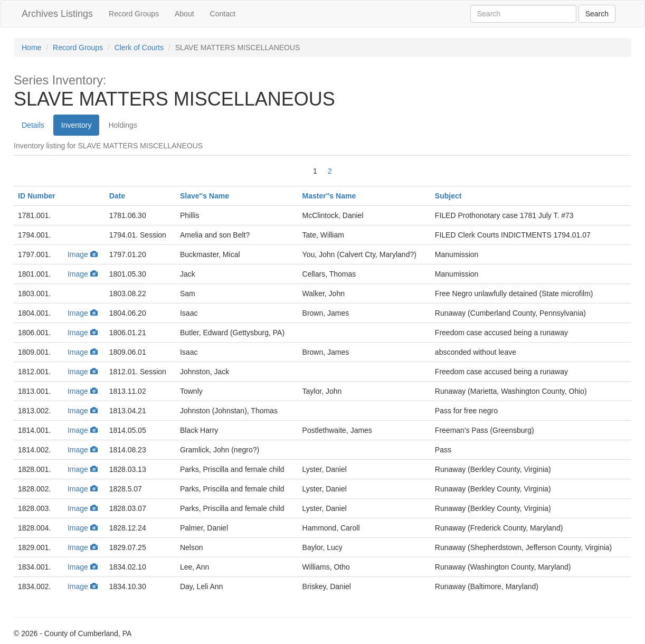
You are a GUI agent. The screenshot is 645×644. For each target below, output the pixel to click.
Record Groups (134, 14)
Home (31, 48)
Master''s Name (329, 196)
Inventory (77, 125)
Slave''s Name (205, 196)
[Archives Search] (597, 14)
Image (83, 254)
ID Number (37, 196)
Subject (448, 196)
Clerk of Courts (139, 48)
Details (33, 125)
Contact (223, 14)
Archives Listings (57, 14)
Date (117, 196)
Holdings (122, 125)
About (184, 14)
